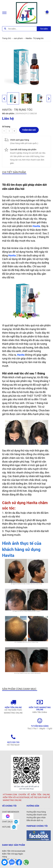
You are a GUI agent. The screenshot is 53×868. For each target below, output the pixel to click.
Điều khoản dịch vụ (35, 820)
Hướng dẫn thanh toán (37, 815)
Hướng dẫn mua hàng (36, 812)
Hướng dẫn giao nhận (36, 817)
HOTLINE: (10, 827)
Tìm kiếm (44, 29)
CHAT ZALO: (11, 822)
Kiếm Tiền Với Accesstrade (14, 851)
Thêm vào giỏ (29, 130)
